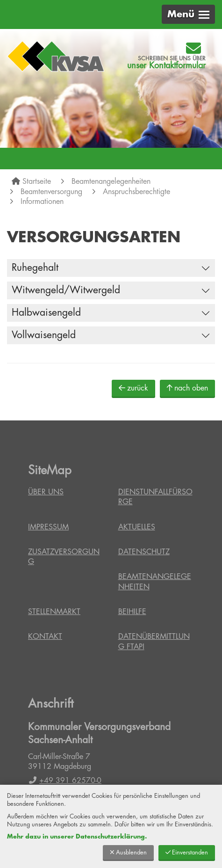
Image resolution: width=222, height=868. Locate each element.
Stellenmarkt (54, 612)
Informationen (42, 202)
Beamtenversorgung (51, 192)
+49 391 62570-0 (65, 781)
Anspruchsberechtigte (136, 192)
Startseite (37, 181)
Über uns (46, 492)
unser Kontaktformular (166, 65)
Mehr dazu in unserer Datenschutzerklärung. (77, 836)
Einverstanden (187, 852)
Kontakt (45, 637)
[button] (188, 14)
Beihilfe (132, 612)
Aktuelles (137, 527)
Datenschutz (144, 552)
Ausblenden (128, 852)
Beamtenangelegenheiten (111, 181)
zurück (133, 388)
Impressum (48, 527)
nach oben (187, 388)
